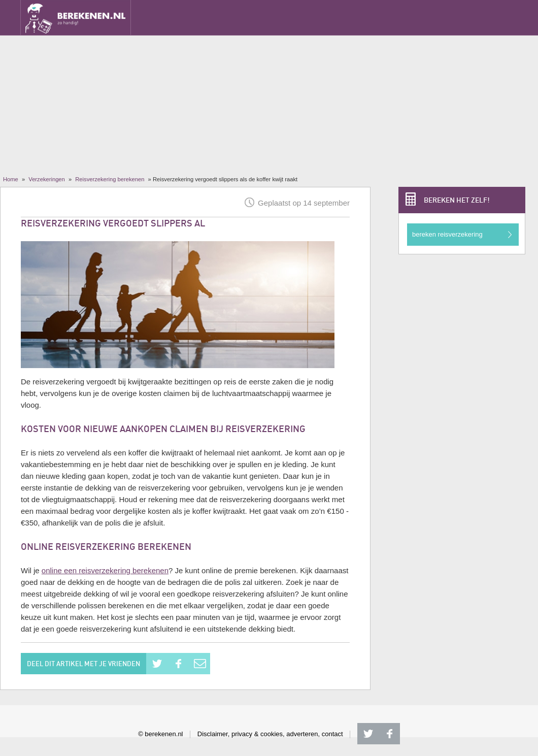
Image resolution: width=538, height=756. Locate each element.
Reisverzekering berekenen (110, 179)
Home (11, 179)
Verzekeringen (47, 179)
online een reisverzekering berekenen (105, 570)
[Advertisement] (269, 99)
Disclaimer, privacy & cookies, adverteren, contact (270, 734)
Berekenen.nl (76, 18)
